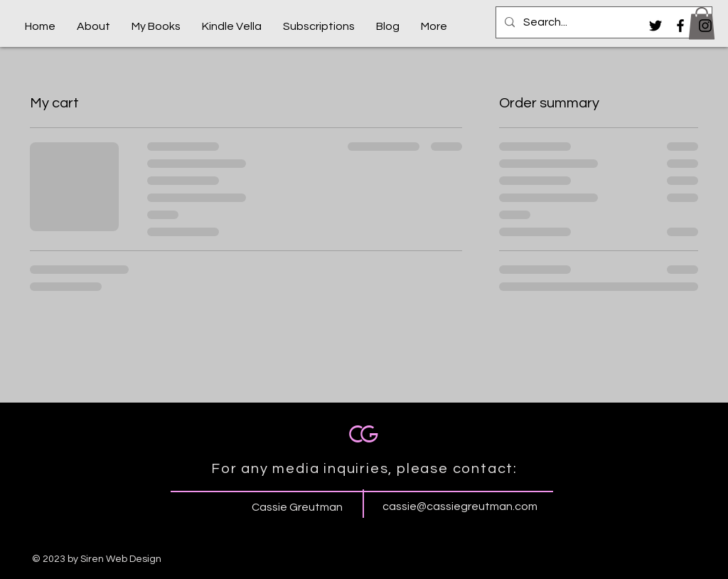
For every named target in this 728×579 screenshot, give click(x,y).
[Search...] (603, 22)
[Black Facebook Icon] (680, 26)
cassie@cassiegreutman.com (460, 506)
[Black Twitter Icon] (655, 26)
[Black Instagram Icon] (705, 26)
